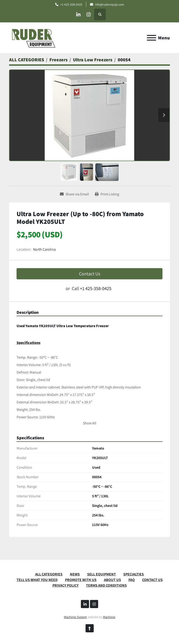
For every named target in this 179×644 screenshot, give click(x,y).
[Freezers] (59, 60)
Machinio (109, 617)
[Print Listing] (107, 194)
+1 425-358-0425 (71, 4)
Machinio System (75, 617)
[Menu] (151, 38)
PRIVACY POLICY (65, 585)
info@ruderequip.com (110, 4)
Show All (90, 423)
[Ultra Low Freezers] (93, 60)
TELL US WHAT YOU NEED (37, 580)
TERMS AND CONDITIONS (106, 585)
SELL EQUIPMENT (102, 574)
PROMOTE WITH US (81, 580)
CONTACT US (152, 580)
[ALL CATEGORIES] (27, 60)
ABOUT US (112, 580)
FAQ (132, 580)
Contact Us (90, 274)
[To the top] (90, 628)
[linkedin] (78, 14)
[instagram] (89, 14)
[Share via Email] (74, 194)
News (75, 574)
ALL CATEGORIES (49, 574)
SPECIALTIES (134, 574)
